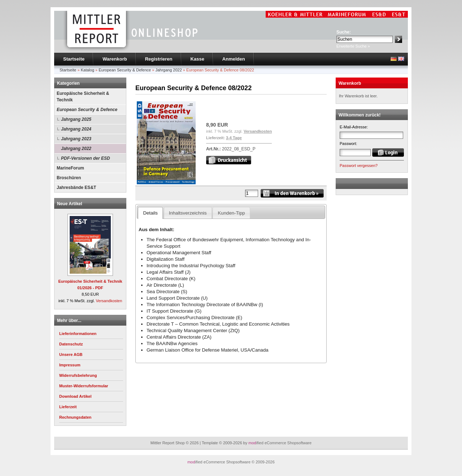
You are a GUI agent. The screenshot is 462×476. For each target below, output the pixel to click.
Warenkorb (115, 59)
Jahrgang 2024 (76, 129)
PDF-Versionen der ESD (86, 158)
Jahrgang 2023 (76, 139)
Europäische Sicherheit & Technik (83, 97)
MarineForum (70, 168)
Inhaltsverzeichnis (188, 213)
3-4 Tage (234, 138)
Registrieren (159, 59)
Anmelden (234, 59)
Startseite (74, 59)
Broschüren (69, 178)
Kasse (197, 59)
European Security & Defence (87, 110)
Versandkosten (109, 301)
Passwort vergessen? (359, 166)
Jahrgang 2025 (76, 119)
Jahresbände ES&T (76, 188)
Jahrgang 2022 (76, 149)
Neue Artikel (70, 204)
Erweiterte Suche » (353, 46)
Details (150, 213)
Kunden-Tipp (232, 213)
